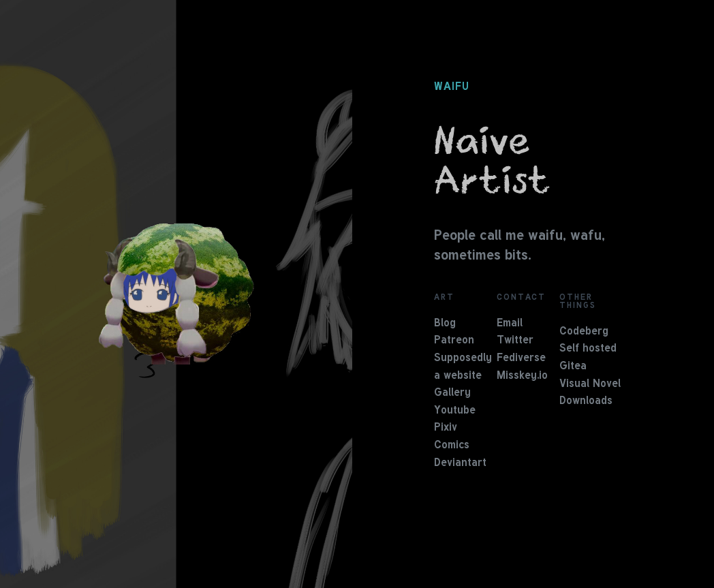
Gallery (452, 393)
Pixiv (446, 428)
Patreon (454, 341)
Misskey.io (522, 376)
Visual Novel (590, 384)
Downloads (586, 401)
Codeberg (584, 332)
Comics (452, 446)
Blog (445, 324)
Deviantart (460, 463)
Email (510, 324)
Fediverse (521, 358)
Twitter (515, 341)
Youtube (455, 411)
